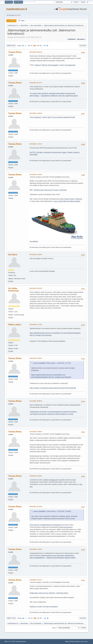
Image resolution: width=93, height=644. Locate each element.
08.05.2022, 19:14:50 (36, 507)
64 (45, 46)
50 (41, 46)
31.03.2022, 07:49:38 (36, 175)
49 (38, 46)
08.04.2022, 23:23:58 (36, 288)
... (27, 46)
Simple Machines (21, 641)
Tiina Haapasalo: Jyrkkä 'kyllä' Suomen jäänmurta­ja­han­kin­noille (52, 117)
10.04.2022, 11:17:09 (36, 324)
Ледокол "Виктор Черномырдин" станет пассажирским (55, 65)
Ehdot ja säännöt (75, 641)
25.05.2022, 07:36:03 (36, 549)
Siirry (54, 628)
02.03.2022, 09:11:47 (36, 83)
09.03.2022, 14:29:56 (36, 113)
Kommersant (34, 456)
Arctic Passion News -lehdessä (71, 199)
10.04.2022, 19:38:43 (36, 358)
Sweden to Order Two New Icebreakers (44, 607)
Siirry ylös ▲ (85, 641)
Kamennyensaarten (66, 527)
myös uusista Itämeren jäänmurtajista (67, 201)
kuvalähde (34, 241)
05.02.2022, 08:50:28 (36, 52)
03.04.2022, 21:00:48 (36, 255)
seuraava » (81, 39)
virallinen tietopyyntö (50, 480)
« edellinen (71, 39)
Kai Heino (13, 255)
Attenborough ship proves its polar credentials (50, 190)
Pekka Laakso (15, 325)
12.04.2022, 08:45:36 (36, 401)
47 (32, 46)
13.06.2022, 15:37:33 (36, 580)
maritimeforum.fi (16, 9)
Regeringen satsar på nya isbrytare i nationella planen (49, 593)
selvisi (66, 438)
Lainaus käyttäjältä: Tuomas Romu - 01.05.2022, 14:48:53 (52, 511)
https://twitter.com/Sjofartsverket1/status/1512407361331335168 (53, 388)
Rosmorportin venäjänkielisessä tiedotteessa (46, 525)
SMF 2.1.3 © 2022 (10, 641)
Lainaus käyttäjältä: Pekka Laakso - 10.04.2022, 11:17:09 (52, 363)
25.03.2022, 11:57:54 (36, 144)
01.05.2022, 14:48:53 (36, 432)
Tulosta (83, 46)
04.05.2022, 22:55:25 (36, 476)
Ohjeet (67, 641)
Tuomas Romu (15, 52)
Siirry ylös (11, 618)
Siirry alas (11, 46)
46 (29, 46)
